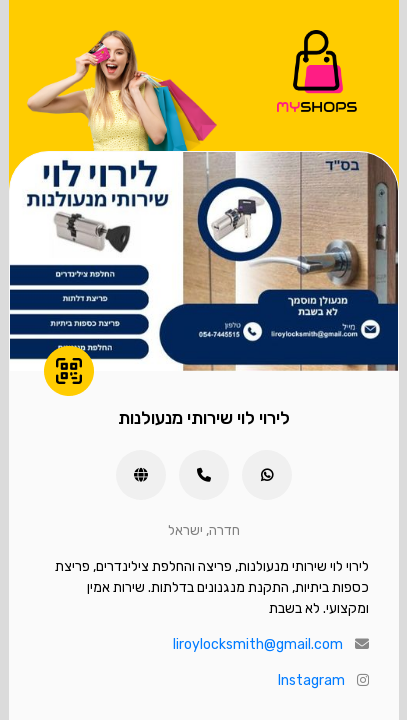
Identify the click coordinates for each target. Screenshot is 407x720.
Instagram (311, 680)
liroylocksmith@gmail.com (258, 644)
